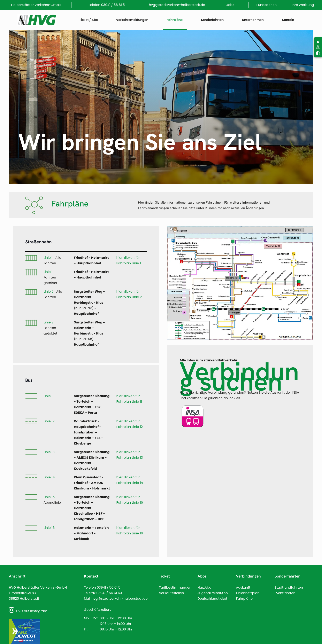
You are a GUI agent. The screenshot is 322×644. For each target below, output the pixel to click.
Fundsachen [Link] (267, 5)
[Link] (37, 20)
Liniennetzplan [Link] (248, 593)
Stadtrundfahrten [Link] (289, 587)
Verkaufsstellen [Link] (171, 593)
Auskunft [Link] (243, 587)
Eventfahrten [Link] (285, 593)
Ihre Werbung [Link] (303, 5)
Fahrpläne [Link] (244, 599)
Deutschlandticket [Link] (212, 599)
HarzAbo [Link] (204, 587)
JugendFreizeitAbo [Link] (213, 593)
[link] (240, 285)
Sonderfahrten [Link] (287, 576)
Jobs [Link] (230, 5)
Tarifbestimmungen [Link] (175, 587)
